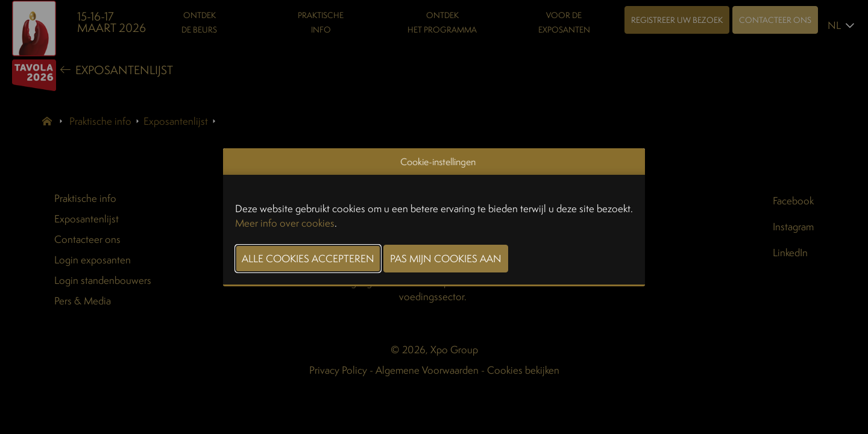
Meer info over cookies (285, 223)
